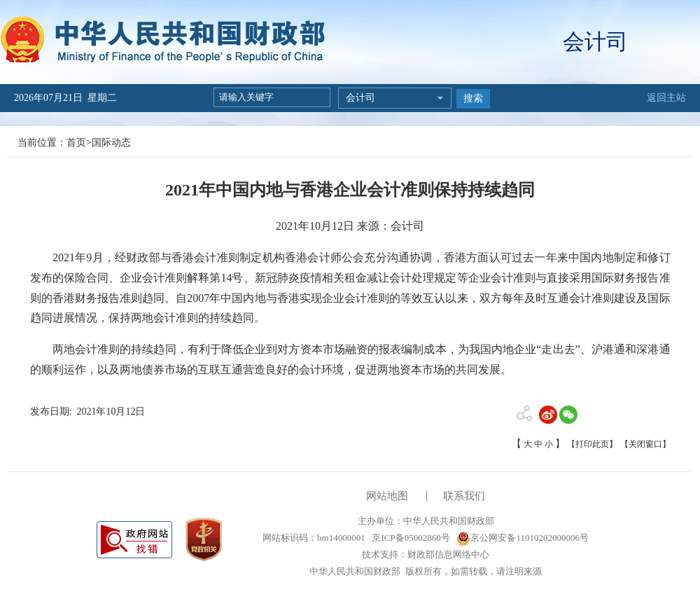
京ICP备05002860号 (409, 538)
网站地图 (387, 496)
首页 (76, 143)
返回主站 (666, 98)
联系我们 (464, 496)
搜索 (473, 98)
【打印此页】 (592, 444)
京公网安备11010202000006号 (523, 538)
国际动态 (111, 143)
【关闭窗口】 (645, 444)
